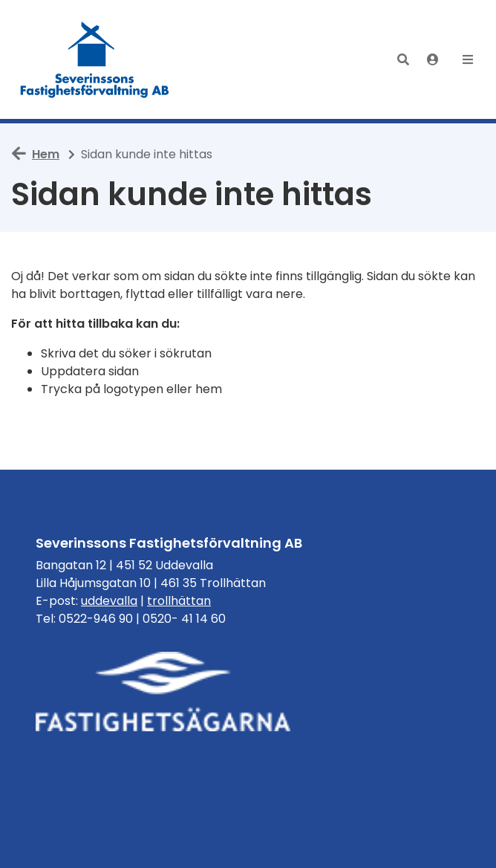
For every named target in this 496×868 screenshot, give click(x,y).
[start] (97, 59)
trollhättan (179, 601)
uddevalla (109, 601)
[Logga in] (433, 60)
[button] (403, 59)
